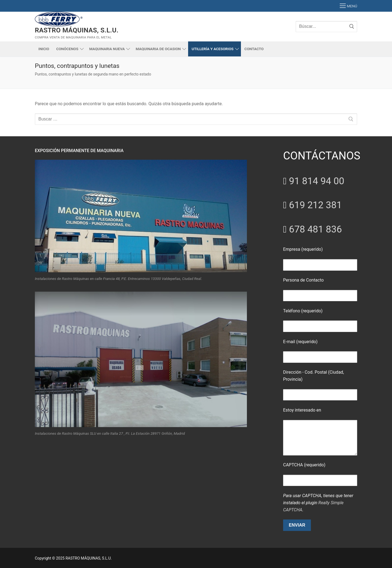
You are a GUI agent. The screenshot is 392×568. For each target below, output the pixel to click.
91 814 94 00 (316, 181)
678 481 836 (315, 229)
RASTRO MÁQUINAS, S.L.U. (77, 30)
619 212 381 (315, 205)
